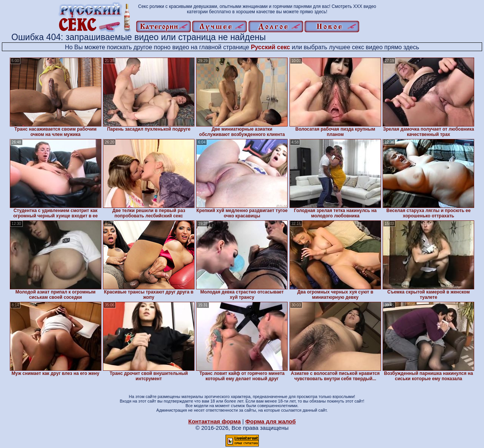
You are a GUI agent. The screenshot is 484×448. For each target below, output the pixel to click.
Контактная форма (214, 421)
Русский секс (271, 47)
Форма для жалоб (270, 421)
